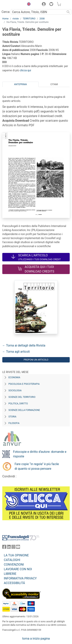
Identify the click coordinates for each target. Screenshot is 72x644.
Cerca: (6, 12)
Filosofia (14, 423)
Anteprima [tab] (20, 84)
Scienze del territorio (22, 397)
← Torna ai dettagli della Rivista (24, 345)
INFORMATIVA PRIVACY (20, 578)
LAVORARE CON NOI (18, 569)
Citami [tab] (54, 84)
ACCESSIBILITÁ (14, 583)
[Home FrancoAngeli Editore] (13, 5)
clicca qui (25, 70)
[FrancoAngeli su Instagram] (13, 548)
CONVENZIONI (14, 565)
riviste (16, 19)
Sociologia (15, 391)
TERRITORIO (29, 19)
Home (5, 19)
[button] (28, 5)
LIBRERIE (10, 574)
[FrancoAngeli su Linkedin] (9, 548)
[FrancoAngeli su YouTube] (18, 548)
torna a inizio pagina (36, 639)
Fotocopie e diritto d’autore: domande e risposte (40, 454)
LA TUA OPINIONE (16, 555)
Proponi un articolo (36, 360)
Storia (12, 417)
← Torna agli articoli (16, 352)
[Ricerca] (68, 12)
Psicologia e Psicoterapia (24, 384)
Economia (14, 377)
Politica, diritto (18, 404)
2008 (42, 19)
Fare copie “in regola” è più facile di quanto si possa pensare (37, 466)
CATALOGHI (12, 560)
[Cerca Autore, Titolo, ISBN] (38, 12)
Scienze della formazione (24, 410)
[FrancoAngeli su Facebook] (4, 548)
